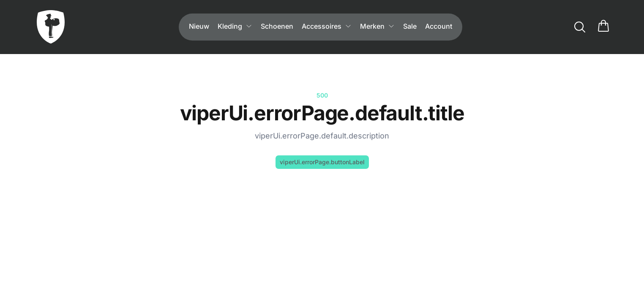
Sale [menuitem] (410, 26)
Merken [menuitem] (377, 26)
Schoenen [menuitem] (277, 26)
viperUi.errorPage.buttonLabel (322, 162)
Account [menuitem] (439, 26)
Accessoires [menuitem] (327, 26)
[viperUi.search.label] (580, 27)
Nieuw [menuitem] (199, 26)
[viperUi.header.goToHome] (51, 27)
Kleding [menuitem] (235, 26)
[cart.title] (603, 27)
